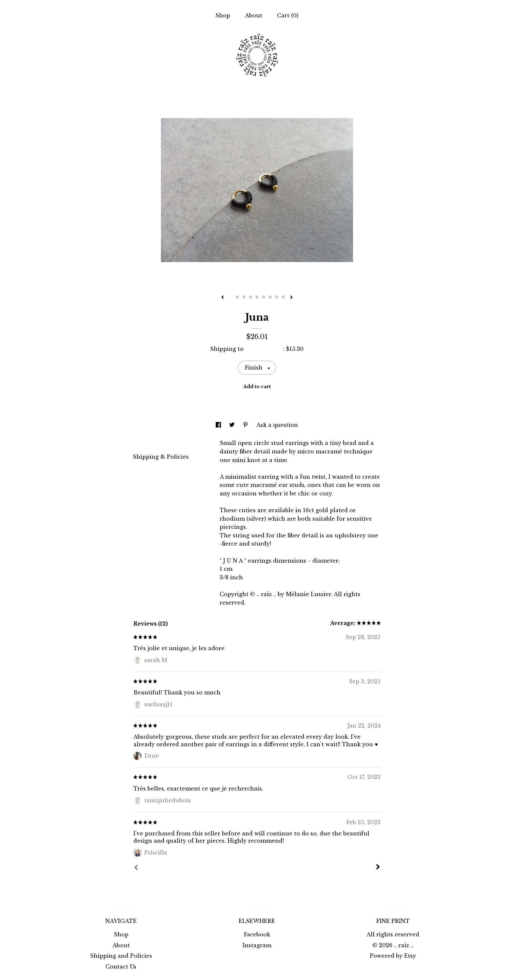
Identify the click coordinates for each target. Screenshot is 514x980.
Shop (223, 15)
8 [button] (277, 297)
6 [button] (264, 297)
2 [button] (237, 297)
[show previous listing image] (223, 298)
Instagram (257, 945)
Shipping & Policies (161, 457)
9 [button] (283, 297)
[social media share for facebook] (219, 425)
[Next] (378, 868)
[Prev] (136, 868)
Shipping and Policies (121, 956)
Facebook (257, 934)
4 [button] (250, 297)
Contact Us (121, 967)
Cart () (288, 15)
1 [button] (231, 297)
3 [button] (244, 297)
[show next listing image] (291, 298)
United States (264, 349)
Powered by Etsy (393, 956)
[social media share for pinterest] (246, 425)
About (254, 15)
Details (146, 443)
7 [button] (270, 297)
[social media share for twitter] (233, 425)
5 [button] (257, 297)
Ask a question (277, 425)
